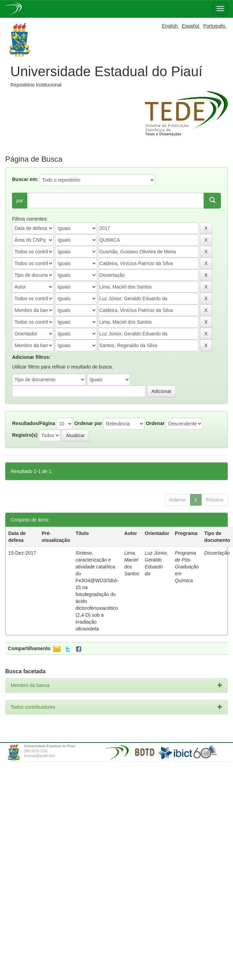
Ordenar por (88, 423)
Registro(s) (25, 435)
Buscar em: (25, 179)
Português (215, 26)
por (20, 201)
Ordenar (155, 423)
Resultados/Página (34, 423)
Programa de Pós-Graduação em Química (187, 567)
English (171, 26)
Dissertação (217, 553)
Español (191, 26)
